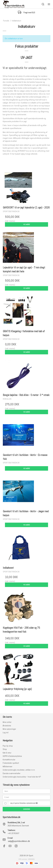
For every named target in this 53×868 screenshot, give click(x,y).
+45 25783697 (13, 833)
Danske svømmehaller (12, 773)
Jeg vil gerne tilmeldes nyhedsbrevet (24, 803)
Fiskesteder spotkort (11, 763)
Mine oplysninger (9, 729)
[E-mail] (27, 797)
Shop (5, 749)
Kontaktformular (9, 760)
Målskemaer (7, 766)
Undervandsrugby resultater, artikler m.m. (19, 770)
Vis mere (27, 224)
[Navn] (27, 791)
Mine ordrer (7, 722)
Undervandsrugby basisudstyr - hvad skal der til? (22, 777)
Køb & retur (7, 753)
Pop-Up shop (8, 746)
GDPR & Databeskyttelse (12, 756)
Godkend (27, 809)
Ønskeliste (7, 726)
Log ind (6, 732)
